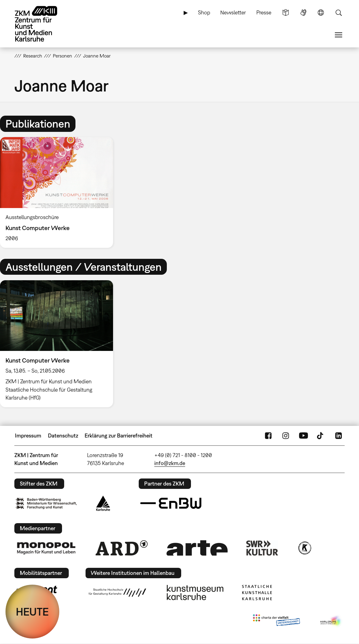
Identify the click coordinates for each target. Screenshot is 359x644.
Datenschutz (63, 436)
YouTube (303, 436)
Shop (204, 12)
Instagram (286, 436)
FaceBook (268, 436)
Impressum (28, 436)
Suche (339, 13)
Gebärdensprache (303, 13)
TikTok (321, 436)
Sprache (321, 13)
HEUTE (32, 612)
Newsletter (233, 12)
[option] (59, 192)
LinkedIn (339, 436)
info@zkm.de (170, 463)
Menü (339, 35)
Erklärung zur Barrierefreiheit (119, 436)
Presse (264, 12)
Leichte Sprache (286, 13)
